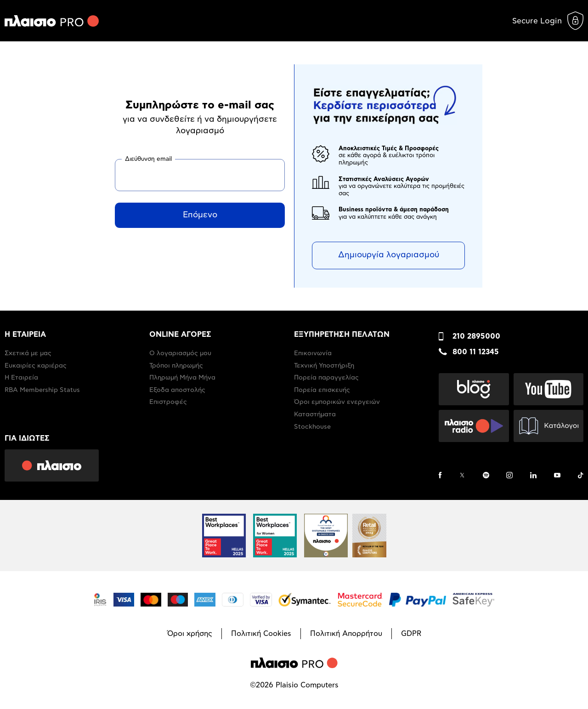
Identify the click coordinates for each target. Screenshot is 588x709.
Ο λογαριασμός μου (180, 353)
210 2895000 (476, 336)
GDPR (411, 634)
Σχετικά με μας (28, 353)
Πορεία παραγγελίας (326, 378)
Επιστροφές (168, 402)
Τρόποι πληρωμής (176, 366)
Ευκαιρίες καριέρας (36, 366)
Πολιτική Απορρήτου (346, 634)
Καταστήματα (315, 414)
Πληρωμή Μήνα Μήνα (182, 378)
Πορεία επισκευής (322, 390)
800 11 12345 (476, 352)
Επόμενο (200, 215)
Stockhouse (312, 427)
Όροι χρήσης (190, 634)
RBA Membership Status (42, 390)
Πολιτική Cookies (261, 634)
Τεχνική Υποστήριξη (324, 366)
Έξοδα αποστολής (177, 390)
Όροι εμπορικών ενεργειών (337, 402)
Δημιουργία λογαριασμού (389, 255)
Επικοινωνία (313, 353)
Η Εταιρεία (21, 378)
